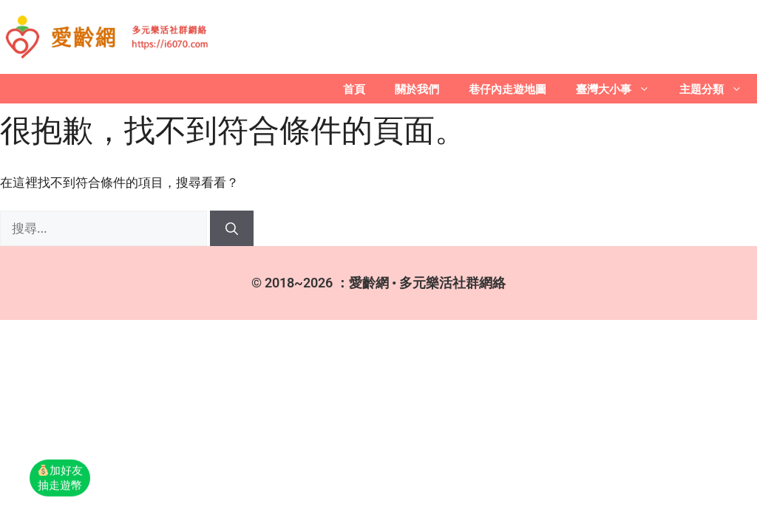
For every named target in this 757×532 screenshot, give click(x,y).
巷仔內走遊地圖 (508, 89)
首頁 (354, 89)
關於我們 (417, 89)
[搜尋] (232, 228)
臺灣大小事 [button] (620, 89)
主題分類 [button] (718, 89)
